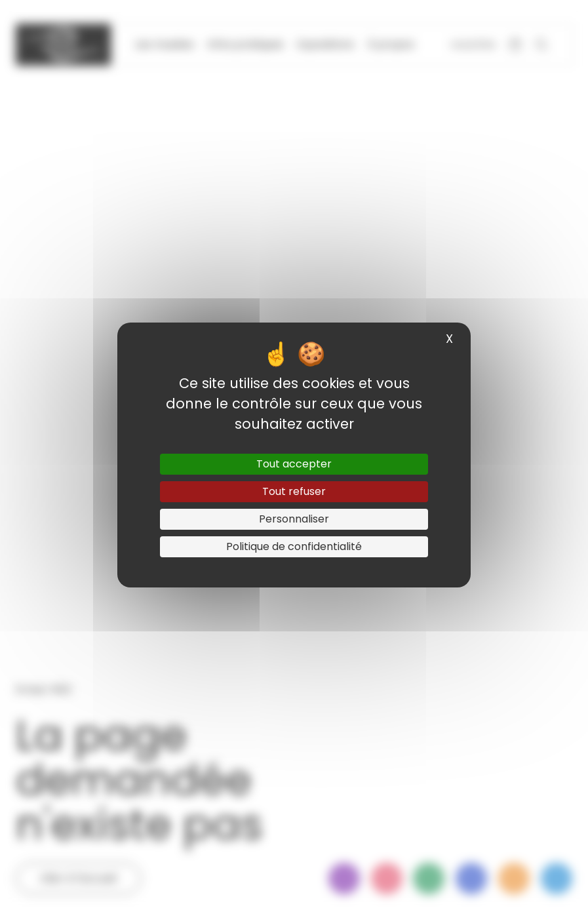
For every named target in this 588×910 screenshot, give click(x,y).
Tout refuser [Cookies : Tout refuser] (294, 491)
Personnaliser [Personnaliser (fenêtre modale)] (294, 519)
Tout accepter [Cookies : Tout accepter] (294, 464)
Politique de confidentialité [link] (294, 546)
